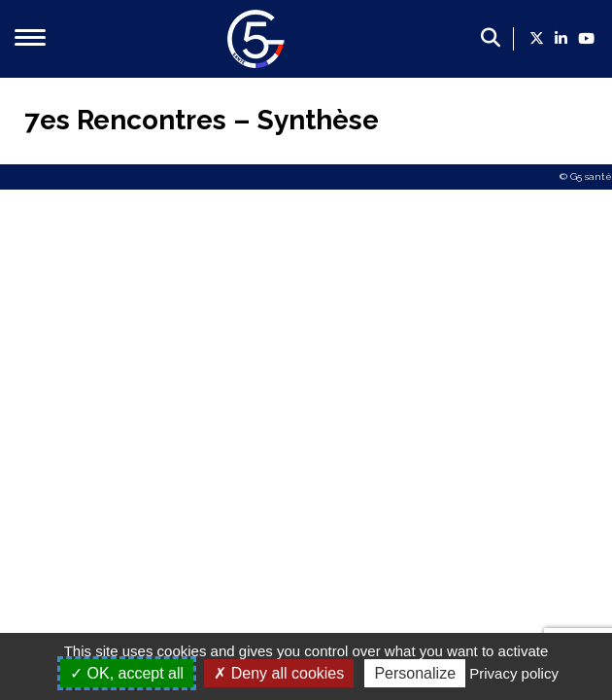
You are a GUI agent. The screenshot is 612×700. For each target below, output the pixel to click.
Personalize (415, 673)
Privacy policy (514, 673)
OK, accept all (127, 673)
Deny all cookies (279, 673)
